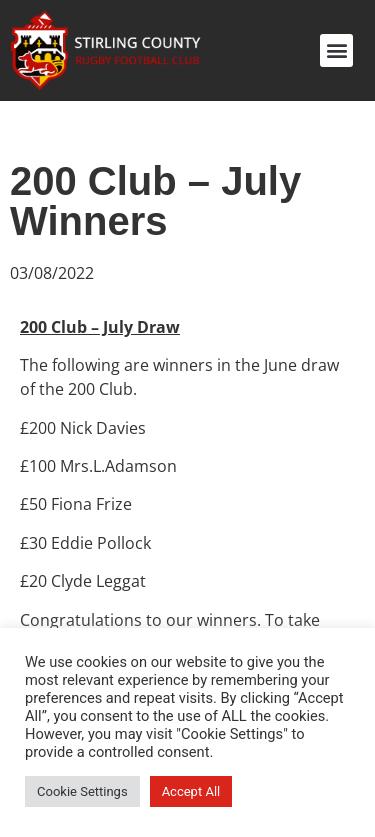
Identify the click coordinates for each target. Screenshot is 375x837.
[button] (336, 50)
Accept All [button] (191, 791)
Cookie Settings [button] (82, 791)
